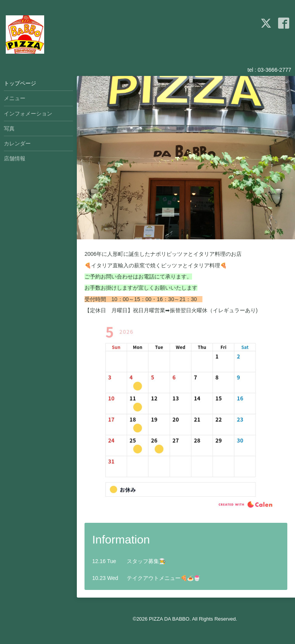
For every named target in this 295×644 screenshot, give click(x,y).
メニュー (15, 98)
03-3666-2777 (274, 70)
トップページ (20, 83)
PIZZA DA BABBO (169, 619)
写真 (9, 128)
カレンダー (17, 143)
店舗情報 (15, 158)
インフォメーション (28, 114)
